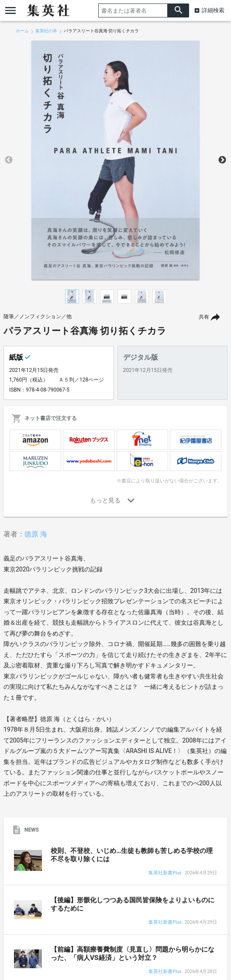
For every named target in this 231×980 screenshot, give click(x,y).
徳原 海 (36, 534)
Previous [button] (9, 160)
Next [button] (222, 160)
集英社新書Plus (165, 873)
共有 (204, 317)
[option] (115, 160)
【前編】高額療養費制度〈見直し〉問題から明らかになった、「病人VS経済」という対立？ (133, 954)
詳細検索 (213, 10)
